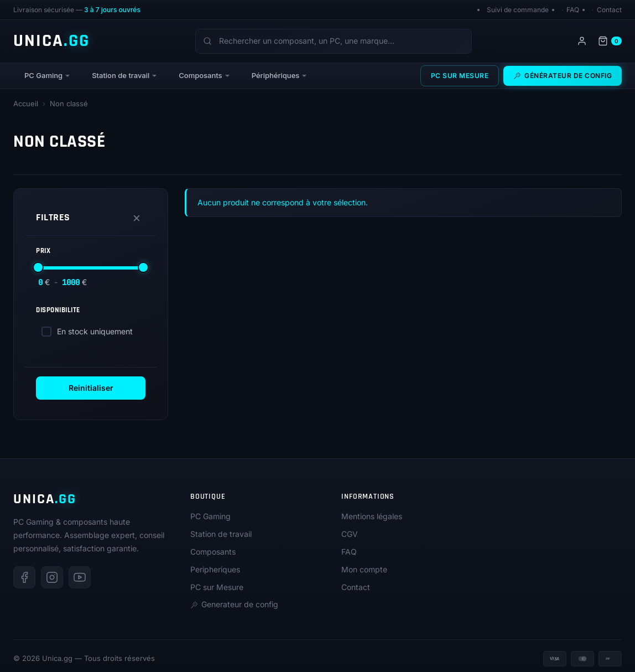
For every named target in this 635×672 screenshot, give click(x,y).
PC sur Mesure (460, 76)
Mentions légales (372, 516)
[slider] (38, 267)
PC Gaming (43, 75)
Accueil (26, 104)
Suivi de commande (518, 10)
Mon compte (364, 569)
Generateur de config (234, 604)
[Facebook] (24, 577)
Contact (609, 10)
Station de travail (121, 75)
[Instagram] (52, 577)
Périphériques (276, 75)
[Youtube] (80, 577)
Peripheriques (215, 569)
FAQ (573, 10)
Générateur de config (563, 76)
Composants (200, 75)
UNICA (51, 41)
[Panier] (610, 41)
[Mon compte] (582, 41)
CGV (350, 534)
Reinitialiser (91, 388)
